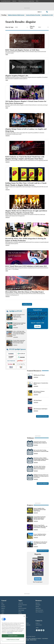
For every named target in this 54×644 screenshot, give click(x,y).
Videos (3, 614)
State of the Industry (39, 610)
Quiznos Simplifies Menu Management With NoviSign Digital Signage (40, 510)
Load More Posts (27, 304)
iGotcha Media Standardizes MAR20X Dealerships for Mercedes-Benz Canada (19, 342)
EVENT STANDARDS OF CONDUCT (35, 639)
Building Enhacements (23, 605)
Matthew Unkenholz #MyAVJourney (16, 15)
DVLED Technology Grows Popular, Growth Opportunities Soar (19, 316)
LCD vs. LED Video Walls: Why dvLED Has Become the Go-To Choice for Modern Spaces (19, 333)
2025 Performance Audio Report (40, 409)
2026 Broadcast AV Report (39, 375)
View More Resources (42, 416)
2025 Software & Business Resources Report (39, 392)
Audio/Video (21, 603)
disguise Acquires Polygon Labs (17, 76)
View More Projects (43, 551)
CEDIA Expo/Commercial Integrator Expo (26, 1)
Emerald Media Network (6, 1)
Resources (3, 607)
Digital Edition (38, 608)
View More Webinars (43, 483)
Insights (7, 245)
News (7, 55)
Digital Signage (21, 610)
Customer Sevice (39, 625)
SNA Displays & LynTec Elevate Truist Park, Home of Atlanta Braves (40, 543)
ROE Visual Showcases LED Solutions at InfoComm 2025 (26, 266)
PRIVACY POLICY (33, 640)
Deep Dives (36, 377)
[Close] (24, 616)
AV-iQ (37, 1)
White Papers (38, 605)
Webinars (36, 445)
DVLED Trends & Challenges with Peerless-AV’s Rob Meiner (19, 324)
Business (20, 607)
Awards (3, 610)
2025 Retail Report (38, 400)
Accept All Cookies (13, 636)
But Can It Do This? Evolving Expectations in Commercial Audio (41, 451)
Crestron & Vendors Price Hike (33, 15)
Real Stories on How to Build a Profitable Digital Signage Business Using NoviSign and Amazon (41, 459)
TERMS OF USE (26, 640)
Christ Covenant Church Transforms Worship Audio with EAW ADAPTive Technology (40, 526)
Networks (20, 614)
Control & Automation (22, 608)
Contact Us (38, 623)
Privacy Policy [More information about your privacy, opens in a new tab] (10, 633)
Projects (8, 136)
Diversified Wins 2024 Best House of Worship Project (25, 292)
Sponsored (16, 328)
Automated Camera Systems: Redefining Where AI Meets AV (40, 442)
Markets (20, 612)
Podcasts (3, 608)
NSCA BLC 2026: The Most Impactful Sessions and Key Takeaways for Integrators (40, 468)
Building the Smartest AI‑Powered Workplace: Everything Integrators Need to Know (41, 476)
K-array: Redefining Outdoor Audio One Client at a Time (40, 535)
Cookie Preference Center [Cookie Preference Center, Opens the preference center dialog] (13, 640)
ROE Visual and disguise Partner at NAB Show (22, 50)
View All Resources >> (40, 612)
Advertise (14, 1)
